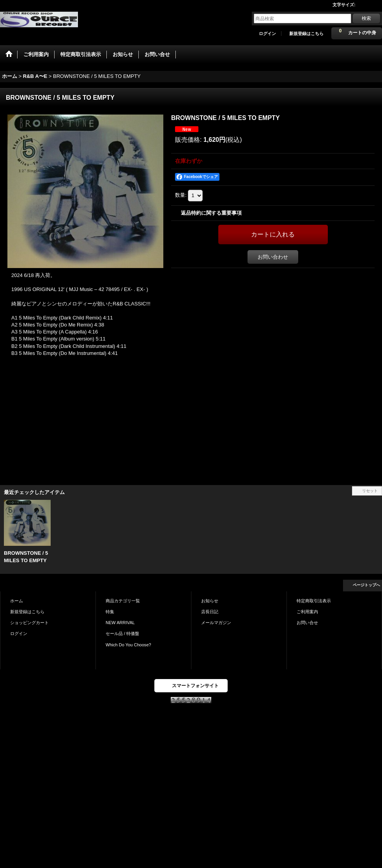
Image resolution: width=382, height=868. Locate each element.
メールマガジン (216, 623)
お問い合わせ (273, 257)
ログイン (267, 34)
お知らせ (210, 601)
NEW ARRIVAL (120, 623)
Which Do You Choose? (128, 645)
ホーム (17, 601)
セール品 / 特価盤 (122, 633)
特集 (110, 612)
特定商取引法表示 (314, 601)
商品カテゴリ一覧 (123, 601)
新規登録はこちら (306, 34)
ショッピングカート (29, 623)
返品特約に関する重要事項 (211, 213)
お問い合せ (307, 623)
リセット (370, 491)
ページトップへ (366, 585)
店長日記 (210, 612)
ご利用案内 (307, 612)
